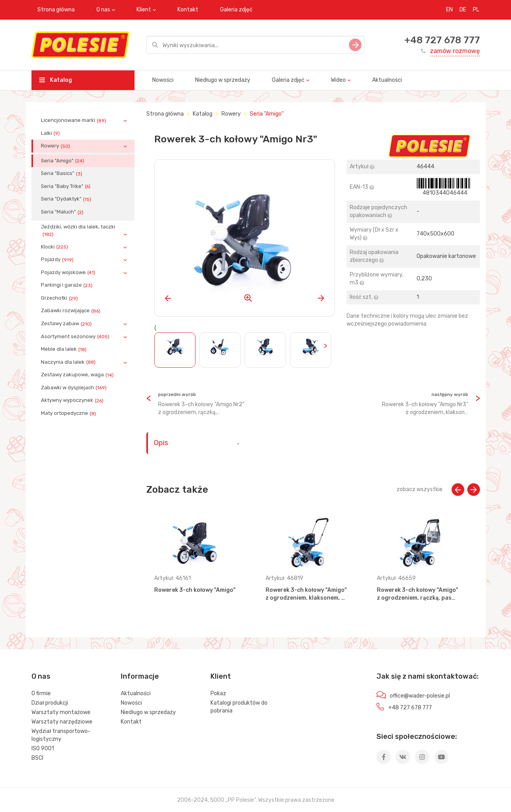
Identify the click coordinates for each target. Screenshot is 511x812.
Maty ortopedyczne (69, 413)
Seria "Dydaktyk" (67, 199)
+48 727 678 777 (442, 40)
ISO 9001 (43, 748)
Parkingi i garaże (67, 285)
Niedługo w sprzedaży (223, 80)
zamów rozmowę (455, 51)
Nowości (163, 80)
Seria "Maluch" (63, 212)
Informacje (140, 676)
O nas (103, 10)
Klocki (55, 247)
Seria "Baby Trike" (66, 186)
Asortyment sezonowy (76, 337)
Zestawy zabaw (67, 324)
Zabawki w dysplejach (75, 388)
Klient (144, 10)
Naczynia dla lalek (69, 362)
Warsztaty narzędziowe (62, 722)
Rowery (56, 146)
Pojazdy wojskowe (69, 273)
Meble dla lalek (65, 349)
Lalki (51, 133)
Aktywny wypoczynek (73, 400)
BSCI (37, 758)
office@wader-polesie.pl (420, 696)
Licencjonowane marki (74, 120)
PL (476, 10)
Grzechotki (60, 298)
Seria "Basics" (62, 173)
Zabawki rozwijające (71, 311)
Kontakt (188, 10)
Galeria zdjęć (236, 10)
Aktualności (387, 80)
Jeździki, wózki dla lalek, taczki (78, 230)
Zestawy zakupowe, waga (78, 375)
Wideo (338, 80)
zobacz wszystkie (420, 489)
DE (463, 10)
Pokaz (218, 693)
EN (449, 10)
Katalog (56, 80)
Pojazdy (58, 260)
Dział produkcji (50, 703)
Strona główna (56, 10)
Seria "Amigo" (63, 161)
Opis (161, 443)
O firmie (41, 693)
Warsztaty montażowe (61, 712)
